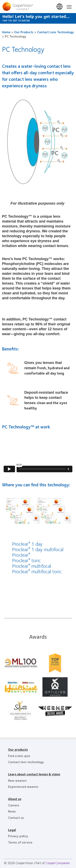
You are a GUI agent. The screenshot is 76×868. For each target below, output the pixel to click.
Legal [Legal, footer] (12, 830)
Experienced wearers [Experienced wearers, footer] (23, 787)
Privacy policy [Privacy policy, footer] (18, 836)
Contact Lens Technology (56, 32)
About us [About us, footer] (15, 799)
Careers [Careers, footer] (14, 805)
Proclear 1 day (27, 544)
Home (6, 32)
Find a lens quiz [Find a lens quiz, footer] (19, 756)
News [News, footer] (12, 811)
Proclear (21, 555)
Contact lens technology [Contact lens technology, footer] (26, 762)
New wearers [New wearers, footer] (17, 780)
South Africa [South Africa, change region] (60, 7)
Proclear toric (26, 560)
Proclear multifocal (32, 566)
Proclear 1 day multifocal (38, 549)
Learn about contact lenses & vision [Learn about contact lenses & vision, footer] (34, 774)
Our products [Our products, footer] (18, 749)
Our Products (24, 32)
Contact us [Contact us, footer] (16, 818)
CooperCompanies (58, 863)
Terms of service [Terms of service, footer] (20, 842)
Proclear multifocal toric (37, 571)
